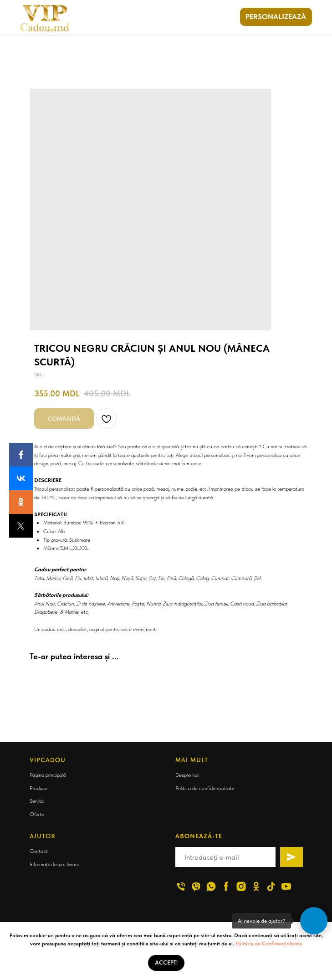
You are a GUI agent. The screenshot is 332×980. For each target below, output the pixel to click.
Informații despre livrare (54, 864)
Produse (38, 788)
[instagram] (241, 886)
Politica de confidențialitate (205, 788)
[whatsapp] (211, 886)
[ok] (256, 886)
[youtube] (286, 886)
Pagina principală (48, 775)
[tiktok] (271, 886)
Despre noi (187, 775)
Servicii (37, 801)
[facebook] (226, 886)
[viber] (196, 886)
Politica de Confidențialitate (269, 944)
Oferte (37, 814)
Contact (39, 851)
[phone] (181, 886)
